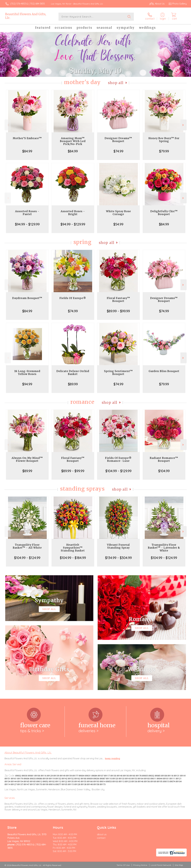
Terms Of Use (123, 865)
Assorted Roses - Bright (73, 213)
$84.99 (27, 151)
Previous (8, 125)
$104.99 (164, 471)
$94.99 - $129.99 (27, 224)
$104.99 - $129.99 (118, 471)
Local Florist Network (161, 865)
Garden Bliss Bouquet (164, 371)
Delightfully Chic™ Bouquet (164, 213)
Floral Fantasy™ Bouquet (118, 300)
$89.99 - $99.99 (118, 311)
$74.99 (118, 151)
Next (184, 125)
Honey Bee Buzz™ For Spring (164, 140)
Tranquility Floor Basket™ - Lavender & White (164, 548)
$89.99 (73, 384)
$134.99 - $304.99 (118, 558)
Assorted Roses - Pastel (27, 213)
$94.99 (27, 384)
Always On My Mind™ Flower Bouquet (27, 459)
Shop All (116, 83)
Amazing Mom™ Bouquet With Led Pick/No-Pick (73, 141)
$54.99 (118, 224)
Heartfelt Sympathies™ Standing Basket (73, 548)
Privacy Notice (140, 865)
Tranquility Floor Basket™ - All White (27, 546)
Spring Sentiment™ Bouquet (118, 373)
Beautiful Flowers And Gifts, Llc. (26, 16)
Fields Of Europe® (73, 298)
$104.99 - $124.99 (27, 558)
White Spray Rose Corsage (118, 213)
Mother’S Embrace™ (27, 138)
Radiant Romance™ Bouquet (164, 459)
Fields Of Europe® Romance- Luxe (118, 459)
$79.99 (164, 151)
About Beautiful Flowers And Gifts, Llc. (28, 752)
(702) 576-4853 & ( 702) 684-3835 (28, 4)
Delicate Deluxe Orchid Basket (73, 373)
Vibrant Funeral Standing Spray (118, 546)
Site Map (179, 865)
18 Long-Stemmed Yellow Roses (27, 373)
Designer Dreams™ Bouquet (118, 140)
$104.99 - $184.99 (73, 558)
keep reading (112, 758)
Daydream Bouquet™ (27, 298)
